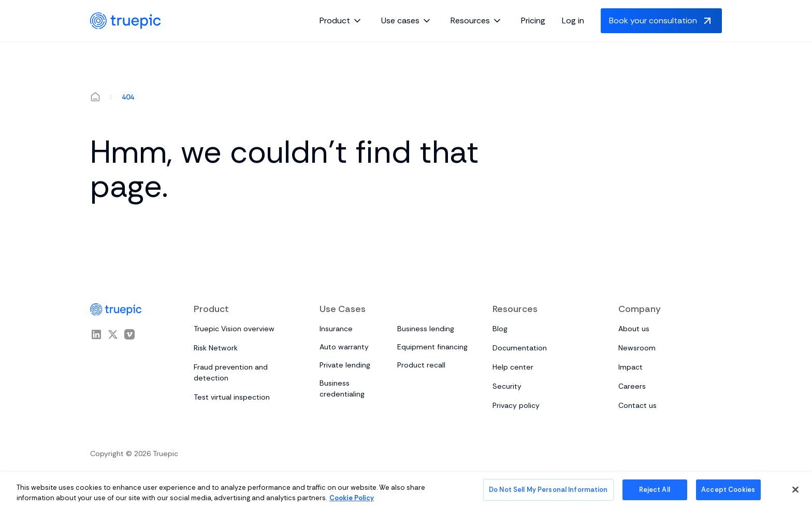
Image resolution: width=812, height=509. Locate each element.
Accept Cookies (728, 490)
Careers (632, 386)
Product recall (421, 365)
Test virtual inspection (232, 397)
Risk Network (216, 348)
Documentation (520, 348)
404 (128, 97)
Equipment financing (432, 347)
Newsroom (637, 348)
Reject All (654, 490)
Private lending (345, 365)
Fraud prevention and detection (231, 372)
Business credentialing (342, 388)
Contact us (637, 405)
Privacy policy (516, 405)
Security (507, 386)
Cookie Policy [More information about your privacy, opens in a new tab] (352, 498)
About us (634, 329)
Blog (500, 329)
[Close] (795, 489)
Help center (513, 367)
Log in (573, 20)
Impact (630, 367)
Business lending (426, 329)
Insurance (336, 329)
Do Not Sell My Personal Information (548, 490)
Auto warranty (344, 347)
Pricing (533, 20)
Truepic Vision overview (234, 329)
